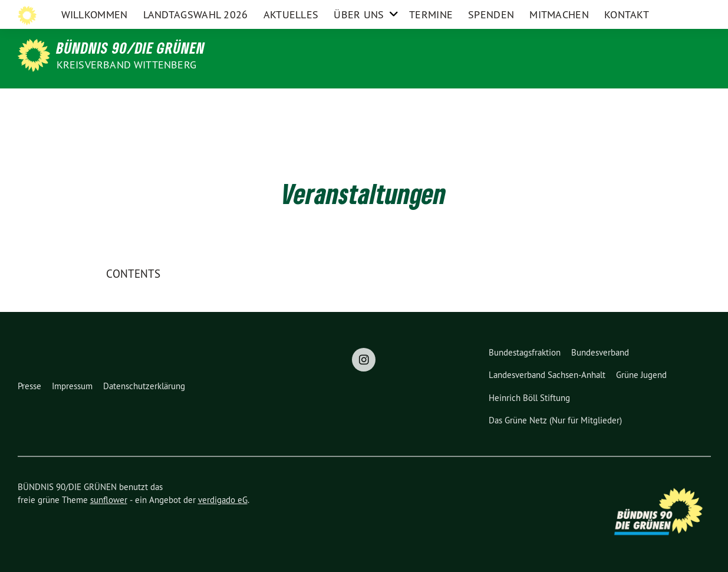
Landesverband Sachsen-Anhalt (547, 375)
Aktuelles (291, 103)
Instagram (651, 11)
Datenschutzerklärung (144, 386)
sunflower (109, 500)
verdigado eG (223, 500)
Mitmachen (559, 103)
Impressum (72, 386)
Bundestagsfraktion (525, 352)
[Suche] (685, 11)
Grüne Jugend (641, 375)
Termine (431, 103)
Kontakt (627, 103)
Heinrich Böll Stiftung (529, 398)
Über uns (359, 103)
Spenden (491, 103)
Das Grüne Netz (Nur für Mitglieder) (555, 420)
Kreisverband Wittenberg (127, 65)
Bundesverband (600, 352)
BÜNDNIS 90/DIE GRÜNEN (131, 48)
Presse (29, 386)
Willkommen (95, 103)
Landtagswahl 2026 (196, 103)
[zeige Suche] (696, 11)
